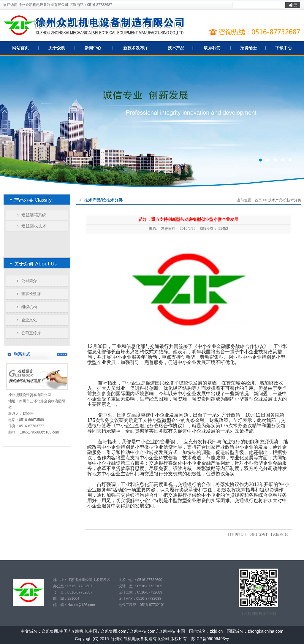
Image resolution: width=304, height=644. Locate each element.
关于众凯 (57, 48)
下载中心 (284, 48)
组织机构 (29, 307)
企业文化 (29, 320)
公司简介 (29, 281)
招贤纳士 (248, 48)
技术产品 (176, 48)
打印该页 (237, 534)
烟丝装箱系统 (34, 215)
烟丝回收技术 (34, 226)
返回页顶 (280, 534)
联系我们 (212, 48)
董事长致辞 (31, 294)
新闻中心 (93, 48)
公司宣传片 (31, 333)
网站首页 (20, 48)
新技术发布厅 (136, 48)
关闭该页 (258, 534)
